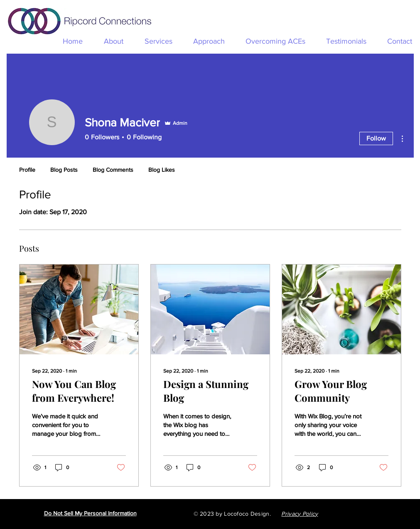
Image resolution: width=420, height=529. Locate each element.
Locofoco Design (247, 514)
